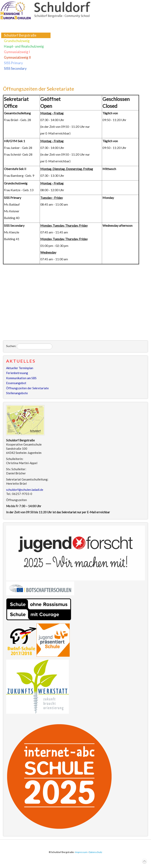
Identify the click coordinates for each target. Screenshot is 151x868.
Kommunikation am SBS (21, 378)
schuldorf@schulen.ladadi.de (25, 490)
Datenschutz (96, 852)
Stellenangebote (17, 393)
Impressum (81, 852)
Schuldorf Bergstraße (20, 35)
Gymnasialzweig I (17, 52)
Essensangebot (16, 383)
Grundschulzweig (17, 41)
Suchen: (11, 346)
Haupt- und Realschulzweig (24, 46)
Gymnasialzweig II (17, 57)
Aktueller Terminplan (20, 368)
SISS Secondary (15, 68)
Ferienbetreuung (17, 373)
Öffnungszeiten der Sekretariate (38, 89)
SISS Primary (13, 63)
